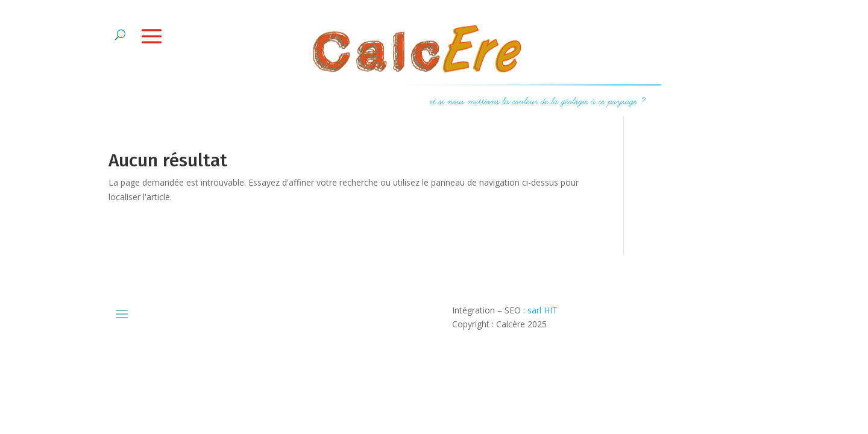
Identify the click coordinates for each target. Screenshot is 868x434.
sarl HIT (542, 310)
